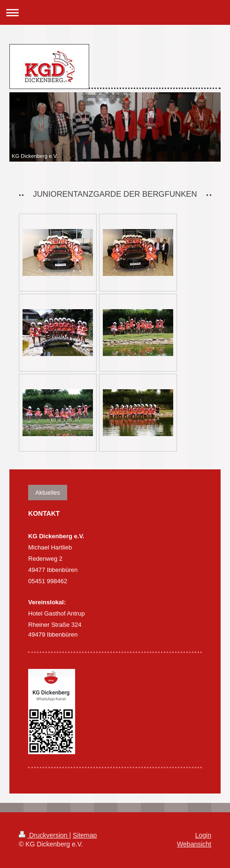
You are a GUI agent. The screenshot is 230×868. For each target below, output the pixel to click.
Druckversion (44, 835)
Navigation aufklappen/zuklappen (115, 12)
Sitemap (85, 835)
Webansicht (194, 844)
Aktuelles (48, 493)
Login (203, 835)
